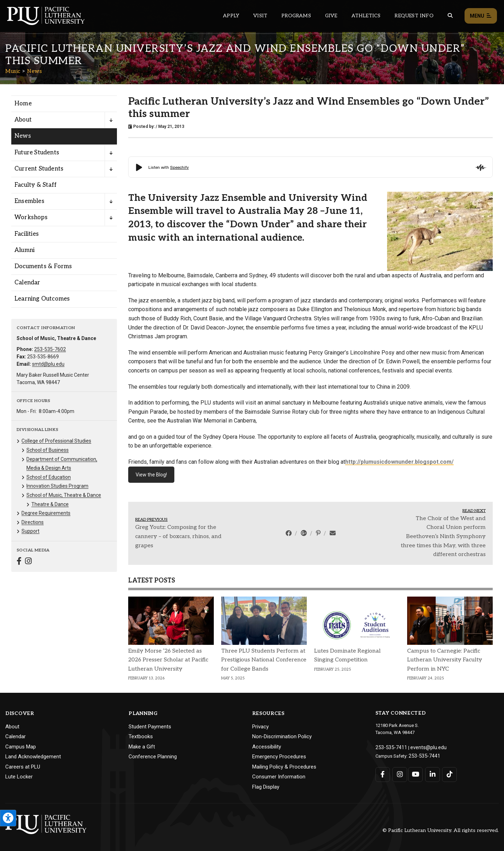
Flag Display (266, 787)
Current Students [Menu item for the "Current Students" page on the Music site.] (39, 169)
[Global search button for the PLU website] (450, 16)
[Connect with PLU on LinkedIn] (431, 773)
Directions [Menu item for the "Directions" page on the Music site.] (33, 522)
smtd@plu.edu (48, 364)
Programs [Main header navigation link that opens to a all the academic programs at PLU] (296, 16)
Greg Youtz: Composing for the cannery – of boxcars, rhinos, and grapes (178, 536)
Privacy (260, 727)
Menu (481, 16)
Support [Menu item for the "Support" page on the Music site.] (30, 531)
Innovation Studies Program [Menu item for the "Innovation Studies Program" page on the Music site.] (57, 486)
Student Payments (150, 727)
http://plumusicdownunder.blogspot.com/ (399, 462)
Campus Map (21, 747)
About (12, 727)
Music (13, 71)
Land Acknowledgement (33, 757)
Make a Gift (142, 747)
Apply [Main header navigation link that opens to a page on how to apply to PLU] (231, 16)
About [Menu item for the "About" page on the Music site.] (23, 120)
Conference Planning (153, 757)
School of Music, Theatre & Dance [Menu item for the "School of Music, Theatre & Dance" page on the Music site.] (64, 495)
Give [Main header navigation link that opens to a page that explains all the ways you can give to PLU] (331, 16)
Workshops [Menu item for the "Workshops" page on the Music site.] (31, 217)
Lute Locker (19, 777)
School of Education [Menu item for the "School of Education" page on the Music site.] (49, 477)
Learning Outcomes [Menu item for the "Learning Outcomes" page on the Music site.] (42, 299)
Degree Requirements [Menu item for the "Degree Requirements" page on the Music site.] (46, 513)
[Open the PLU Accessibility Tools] (8, 818)
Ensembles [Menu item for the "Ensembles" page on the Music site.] (29, 201)
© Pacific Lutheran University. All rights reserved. (441, 830)
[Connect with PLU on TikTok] (447, 773)
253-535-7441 (422, 754)
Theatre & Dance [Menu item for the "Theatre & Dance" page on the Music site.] (50, 504)
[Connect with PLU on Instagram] (399, 773)
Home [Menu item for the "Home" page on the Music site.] (23, 104)
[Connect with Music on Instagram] (28, 562)
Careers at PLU (23, 767)
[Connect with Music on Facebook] (19, 562)
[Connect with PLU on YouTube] (415, 773)
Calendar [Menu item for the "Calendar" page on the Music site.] (27, 283)
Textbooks (141, 736)
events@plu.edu (422, 747)
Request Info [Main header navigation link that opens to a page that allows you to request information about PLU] (414, 16)
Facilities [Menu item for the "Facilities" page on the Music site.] (27, 234)
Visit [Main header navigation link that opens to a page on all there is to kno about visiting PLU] (260, 16)
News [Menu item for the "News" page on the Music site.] (23, 136)
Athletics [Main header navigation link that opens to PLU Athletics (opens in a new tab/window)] (366, 16)
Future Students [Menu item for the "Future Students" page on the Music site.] (37, 153)
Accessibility (267, 747)
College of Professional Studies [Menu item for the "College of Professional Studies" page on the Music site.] (56, 441)
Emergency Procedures (279, 757)
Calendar (15, 736)
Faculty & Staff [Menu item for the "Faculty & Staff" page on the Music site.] (36, 185)
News (35, 71)
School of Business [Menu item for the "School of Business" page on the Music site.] (48, 450)
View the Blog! (151, 475)
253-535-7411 (389, 747)
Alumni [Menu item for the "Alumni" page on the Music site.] (24, 250)
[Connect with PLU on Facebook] (383, 773)
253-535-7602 (50, 349)
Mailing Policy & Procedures (284, 767)
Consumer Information (279, 777)
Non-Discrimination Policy (282, 736)
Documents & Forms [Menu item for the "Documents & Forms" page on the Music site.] (43, 266)
